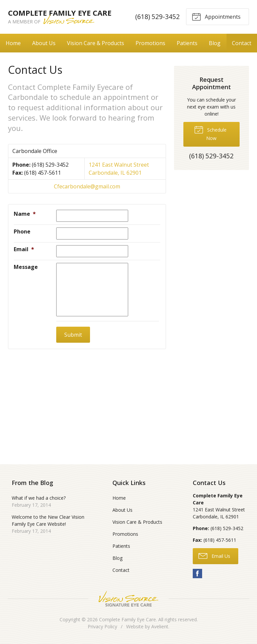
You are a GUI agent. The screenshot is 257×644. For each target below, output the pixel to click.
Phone (22, 231)
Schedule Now (210, 133)
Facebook (197, 574)
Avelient (160, 626)
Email (24, 249)
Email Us (214, 555)
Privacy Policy (102, 626)
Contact (242, 43)
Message (26, 267)
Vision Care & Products (96, 43)
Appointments (216, 16)
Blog (215, 43)
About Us (44, 43)
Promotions (150, 43)
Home (13, 43)
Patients (187, 43)
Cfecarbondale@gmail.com (87, 186)
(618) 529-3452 (157, 17)
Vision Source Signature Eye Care (128, 599)
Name (25, 214)
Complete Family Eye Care (127, 619)
